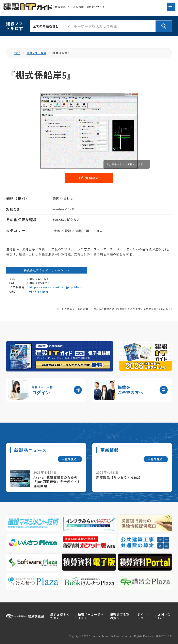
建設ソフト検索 (38, 53)
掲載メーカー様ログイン (91, 616)
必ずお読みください (60, 616)
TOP (18, 53)
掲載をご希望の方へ (120, 616)
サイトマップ (144, 616)
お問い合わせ (164, 616)
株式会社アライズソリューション (47, 270)
